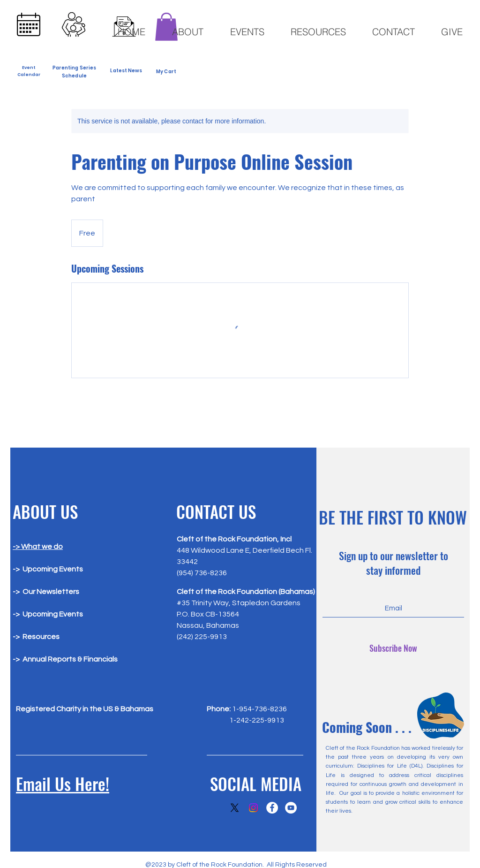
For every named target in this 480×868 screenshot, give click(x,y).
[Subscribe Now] (393, 648)
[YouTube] (291, 808)
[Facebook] (272, 808)
